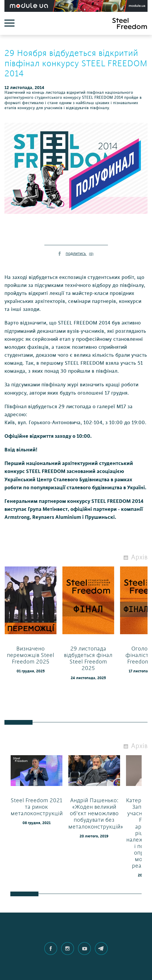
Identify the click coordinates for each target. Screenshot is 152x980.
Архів (139, 557)
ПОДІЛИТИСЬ (80, 254)
